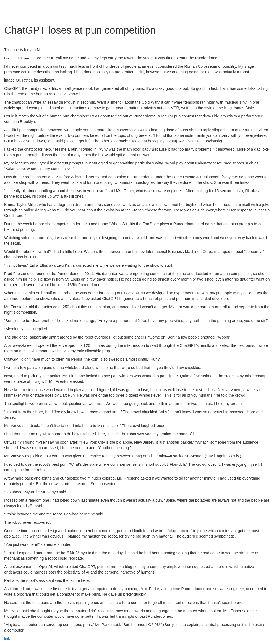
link (7, 638)
